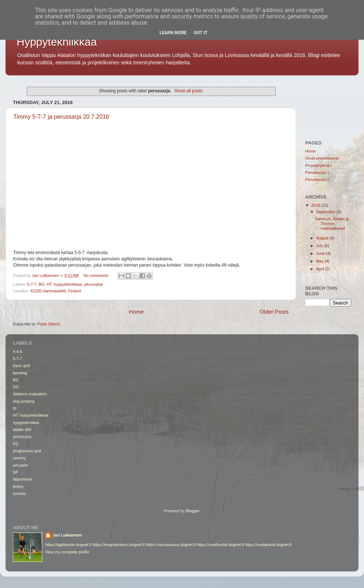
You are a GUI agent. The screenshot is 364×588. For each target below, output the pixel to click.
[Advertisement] (328, 106)
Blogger (192, 511)
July (320, 246)
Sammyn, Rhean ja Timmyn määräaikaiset (332, 224)
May (320, 261)
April (321, 269)
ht (15, 408)
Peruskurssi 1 (317, 172)
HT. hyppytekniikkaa (64, 284)
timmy (18, 487)
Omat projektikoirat (322, 158)
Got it (201, 33)
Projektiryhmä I (318, 165)
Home (136, 312)
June (321, 253)
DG (16, 387)
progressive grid (27, 451)
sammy (19, 458)
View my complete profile (67, 552)
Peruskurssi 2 (317, 179)
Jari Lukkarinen (67, 535)
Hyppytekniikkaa (57, 42)
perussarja (93, 284)
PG (16, 444)
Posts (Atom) (49, 324)
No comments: (97, 275)
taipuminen (23, 479)
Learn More (173, 33)
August (323, 238)
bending (20, 373)
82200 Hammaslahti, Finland (56, 291)
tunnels (19, 493)
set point (20, 465)
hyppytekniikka (26, 423)
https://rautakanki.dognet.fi (269, 545)
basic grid (21, 366)
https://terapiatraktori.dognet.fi (119, 545)
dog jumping (24, 401)
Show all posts (188, 91)
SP (15, 472)
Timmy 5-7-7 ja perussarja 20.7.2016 (61, 117)
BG (42, 284)
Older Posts (274, 312)
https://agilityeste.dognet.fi (68, 545)
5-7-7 (32, 284)
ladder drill (22, 430)
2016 (316, 205)
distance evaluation (30, 394)
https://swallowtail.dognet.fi (220, 545)
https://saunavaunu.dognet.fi (171, 545)
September (326, 212)
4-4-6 (17, 352)
